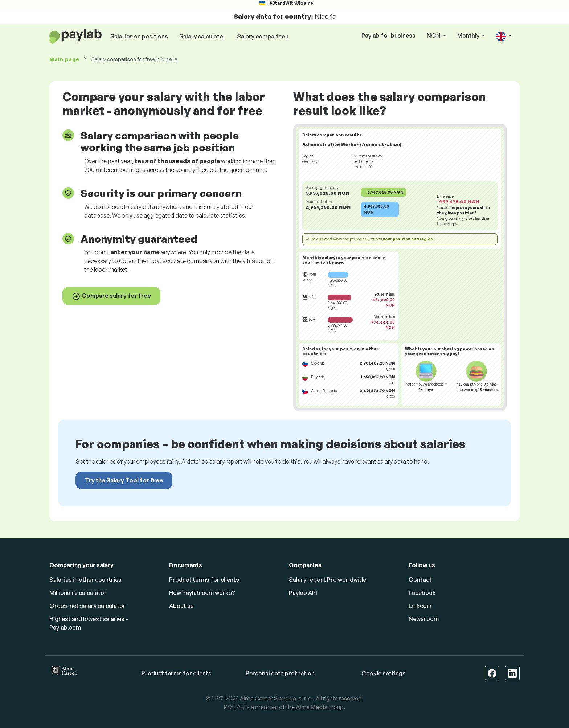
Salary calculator (202, 36)
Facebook (422, 593)
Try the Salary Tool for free (124, 480)
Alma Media (312, 707)
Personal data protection (280, 673)
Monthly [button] (469, 36)
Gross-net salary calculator (87, 606)
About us (181, 606)
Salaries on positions (139, 36)
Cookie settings (384, 673)
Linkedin (420, 606)
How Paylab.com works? (202, 593)
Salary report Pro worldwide (328, 580)
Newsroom (424, 619)
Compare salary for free (111, 296)
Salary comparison (263, 36)
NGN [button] (434, 36)
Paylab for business (388, 36)
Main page (64, 59)
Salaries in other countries (85, 580)
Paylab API (303, 593)
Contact (420, 580)
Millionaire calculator (78, 593)
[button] (504, 36)
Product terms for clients (204, 580)
